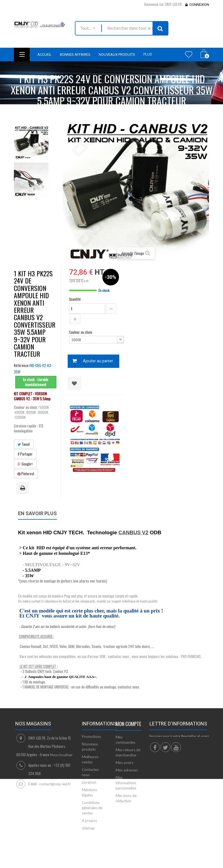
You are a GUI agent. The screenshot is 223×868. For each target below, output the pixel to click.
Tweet (24, 444)
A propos (89, 821)
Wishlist (189, 54)
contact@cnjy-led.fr (55, 784)
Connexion (199, 5)
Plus (148, 54)
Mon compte (128, 724)
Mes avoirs (125, 763)
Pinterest (26, 474)
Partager (25, 454)
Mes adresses (127, 770)
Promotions (91, 737)
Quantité (75, 299)
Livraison (89, 782)
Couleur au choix (81, 332)
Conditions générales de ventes (92, 808)
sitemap (88, 828)
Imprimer (24, 489)
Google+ (25, 464)
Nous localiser (61, 755)
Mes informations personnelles (126, 783)
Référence (21, 365)
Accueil (24, 111)
